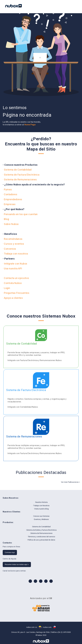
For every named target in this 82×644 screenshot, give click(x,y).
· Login (6, 288)
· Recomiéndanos (13, 239)
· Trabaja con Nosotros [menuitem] (41, 506)
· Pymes (7, 189)
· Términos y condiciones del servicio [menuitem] (41, 537)
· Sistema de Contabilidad (17, 170)
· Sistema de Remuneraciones (20, 179)
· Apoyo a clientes (13, 298)
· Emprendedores (12, 199)
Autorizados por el (41, 598)
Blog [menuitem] (74, 6)
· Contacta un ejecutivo (16, 278)
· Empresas (9, 204)
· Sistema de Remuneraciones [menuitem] (41, 533)
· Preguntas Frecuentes (16, 293)
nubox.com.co (34, 627)
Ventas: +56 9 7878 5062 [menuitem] (67, 6)
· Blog (6, 219)
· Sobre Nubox (11, 224)
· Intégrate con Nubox (15, 264)
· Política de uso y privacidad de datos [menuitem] (41, 540)
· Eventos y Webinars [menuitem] (41, 519)
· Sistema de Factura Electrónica (21, 175)
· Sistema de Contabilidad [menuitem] (41, 527)
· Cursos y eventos (13, 244)
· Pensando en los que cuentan (20, 214)
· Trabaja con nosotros (15, 254)
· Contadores (10, 194)
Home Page (30, 125)
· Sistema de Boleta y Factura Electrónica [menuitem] (41, 530)
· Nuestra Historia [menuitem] (41, 502)
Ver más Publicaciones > (70, 482)
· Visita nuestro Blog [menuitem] (41, 509)
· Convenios (9, 249)
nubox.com (49, 627)
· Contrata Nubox (12, 283)
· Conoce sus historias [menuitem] (41, 516)
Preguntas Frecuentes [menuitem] (70, 6)
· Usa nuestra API (12, 268)
